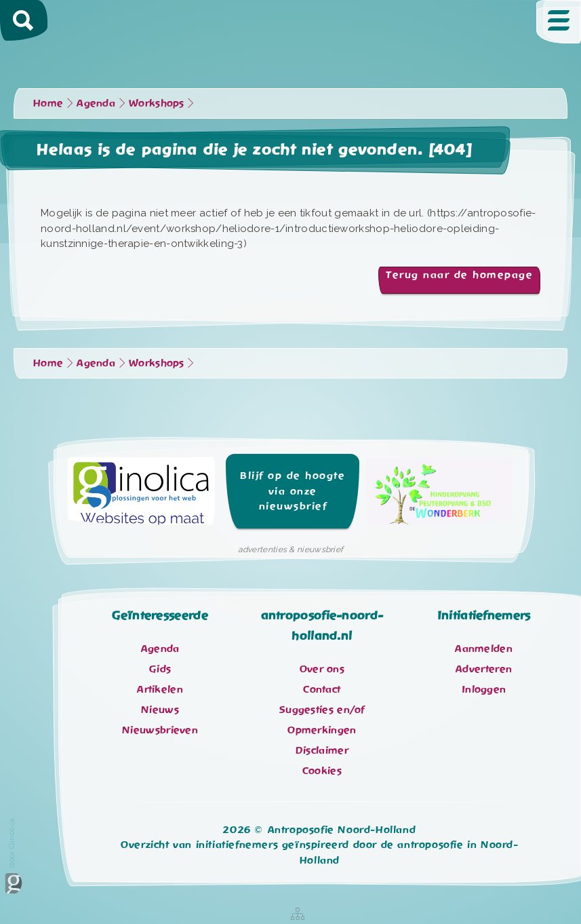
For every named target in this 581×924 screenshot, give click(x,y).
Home (48, 103)
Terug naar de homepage (459, 275)
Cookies (322, 771)
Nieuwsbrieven (160, 730)
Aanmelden (484, 649)
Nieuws (160, 710)
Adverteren (484, 669)
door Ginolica (14, 856)
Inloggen (484, 689)
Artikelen (160, 689)
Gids (160, 669)
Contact (322, 689)
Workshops (157, 103)
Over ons (322, 669)
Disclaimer (322, 750)
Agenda (96, 103)
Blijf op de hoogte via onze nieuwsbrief (293, 491)
